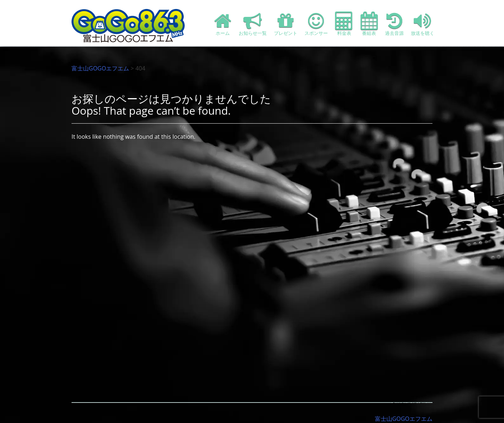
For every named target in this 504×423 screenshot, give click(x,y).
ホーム (223, 24)
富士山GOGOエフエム (100, 68)
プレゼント (286, 24)
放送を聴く (423, 24)
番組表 (369, 24)
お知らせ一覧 (253, 24)
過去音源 (394, 24)
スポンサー (316, 24)
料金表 (344, 24)
